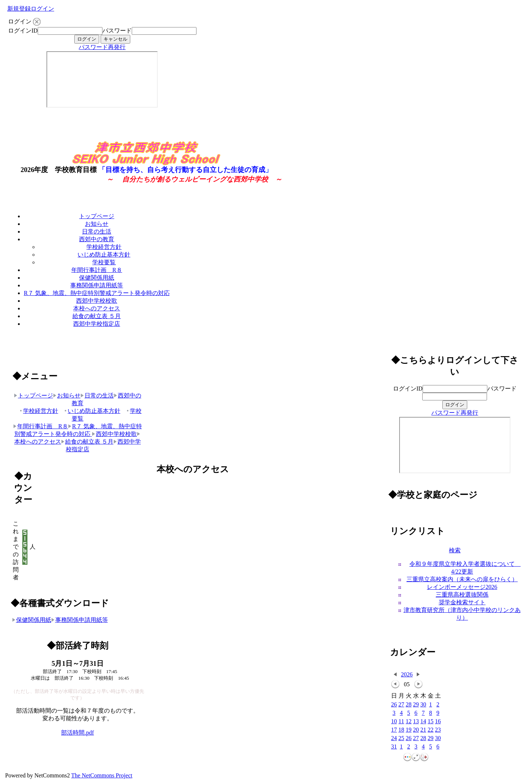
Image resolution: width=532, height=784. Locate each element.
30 (423, 705)
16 (438, 722)
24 (394, 738)
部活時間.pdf (77, 733)
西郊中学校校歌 (97, 301)
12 (409, 722)
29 (416, 705)
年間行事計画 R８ (97, 270)
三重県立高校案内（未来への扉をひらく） (462, 579)
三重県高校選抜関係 (462, 595)
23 (438, 730)
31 (394, 747)
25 (401, 738)
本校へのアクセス (97, 308)
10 (394, 722)
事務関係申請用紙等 (97, 285)
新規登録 (19, 9)
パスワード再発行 (102, 47)
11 (401, 722)
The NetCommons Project (102, 775)
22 (431, 730)
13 (416, 722)
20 (416, 730)
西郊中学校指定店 (97, 324)
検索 (455, 550)
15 (431, 722)
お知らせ (97, 224)
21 (423, 730)
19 (409, 730)
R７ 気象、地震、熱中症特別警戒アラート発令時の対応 (97, 293)
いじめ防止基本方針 (104, 255)
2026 (407, 674)
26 (394, 705)
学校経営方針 (104, 247)
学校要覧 (104, 262)
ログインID (23, 31)
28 (409, 705)
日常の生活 (97, 232)
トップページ (97, 216)
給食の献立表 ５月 (97, 316)
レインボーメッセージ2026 (462, 587)
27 (401, 705)
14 (423, 722)
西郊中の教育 (97, 239)
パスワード (117, 31)
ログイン (42, 9)
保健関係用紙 (97, 278)
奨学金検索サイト (462, 602)
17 (394, 730)
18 (401, 730)
